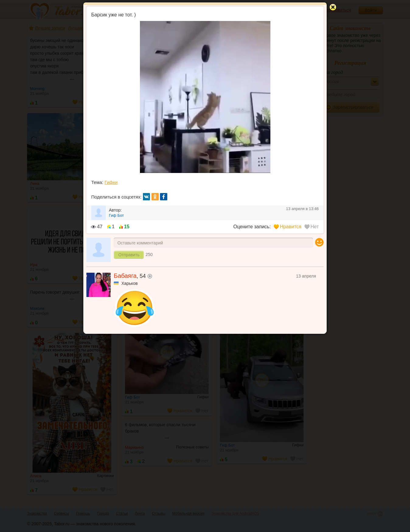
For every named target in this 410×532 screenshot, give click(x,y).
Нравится (288, 227)
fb (164, 197)
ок (155, 197)
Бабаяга (125, 276)
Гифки (111, 182)
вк (147, 197)
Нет (312, 227)
